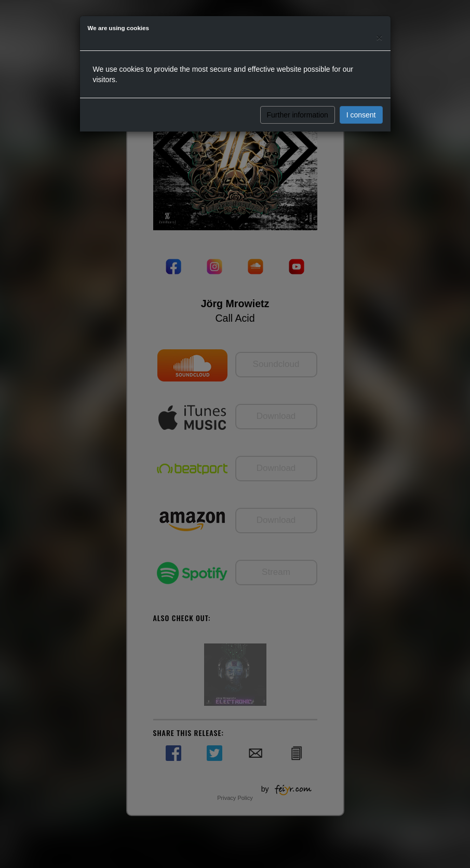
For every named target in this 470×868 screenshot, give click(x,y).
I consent (361, 115)
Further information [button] (298, 115)
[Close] (379, 37)
